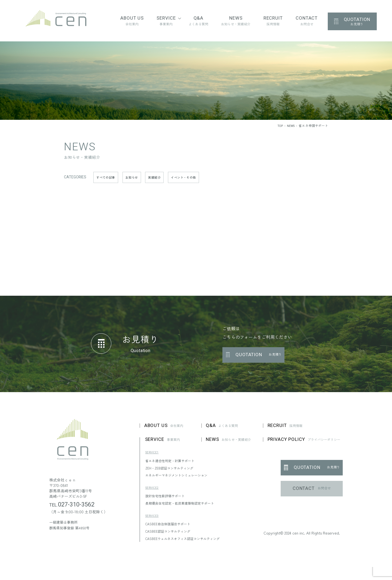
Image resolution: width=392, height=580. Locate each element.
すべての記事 (108, 177)
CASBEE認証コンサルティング (172, 534)
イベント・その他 (197, 177)
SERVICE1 (154, 455)
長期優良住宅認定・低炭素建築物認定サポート (185, 506)
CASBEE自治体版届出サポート (172, 526)
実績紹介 (164, 177)
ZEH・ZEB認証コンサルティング (173, 471)
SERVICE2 (154, 491)
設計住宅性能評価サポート (168, 499)
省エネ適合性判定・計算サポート (174, 463)
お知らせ (138, 177)
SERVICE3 (154, 519)
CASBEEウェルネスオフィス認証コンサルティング (189, 541)
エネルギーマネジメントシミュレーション (182, 478)
